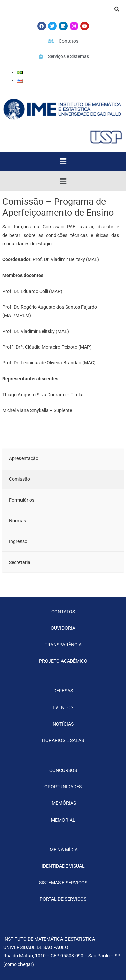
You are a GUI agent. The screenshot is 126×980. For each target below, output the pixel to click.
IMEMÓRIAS (63, 803)
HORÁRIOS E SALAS (63, 740)
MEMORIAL (63, 820)
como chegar (19, 964)
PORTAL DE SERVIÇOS (63, 899)
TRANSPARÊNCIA (63, 645)
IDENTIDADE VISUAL (63, 866)
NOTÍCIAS (63, 724)
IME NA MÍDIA (63, 850)
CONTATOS (63, 612)
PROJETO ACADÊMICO (63, 661)
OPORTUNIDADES (63, 787)
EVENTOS (63, 707)
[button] (63, 161)
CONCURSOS (63, 770)
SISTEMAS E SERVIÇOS (63, 883)
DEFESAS (63, 691)
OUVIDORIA (63, 628)
